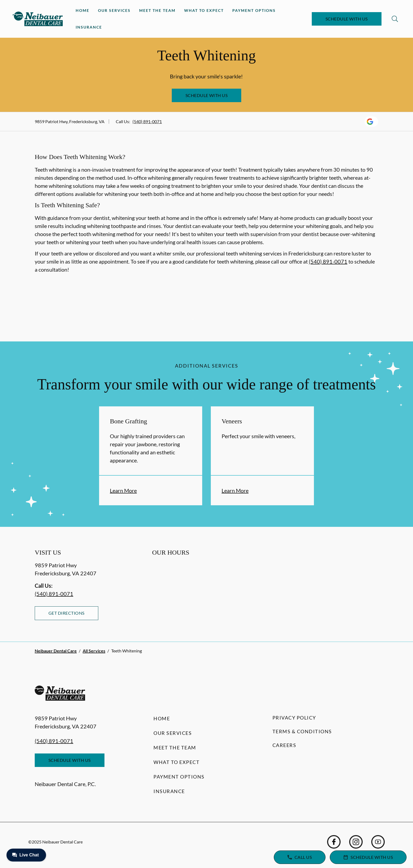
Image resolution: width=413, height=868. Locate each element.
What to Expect (204, 10)
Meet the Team (157, 10)
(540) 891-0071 (147, 121)
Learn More (123, 490)
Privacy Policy (294, 718)
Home (83, 10)
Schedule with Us (347, 19)
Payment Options (254, 10)
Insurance (89, 27)
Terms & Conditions (302, 731)
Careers (284, 745)
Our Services (114, 10)
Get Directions (66, 613)
